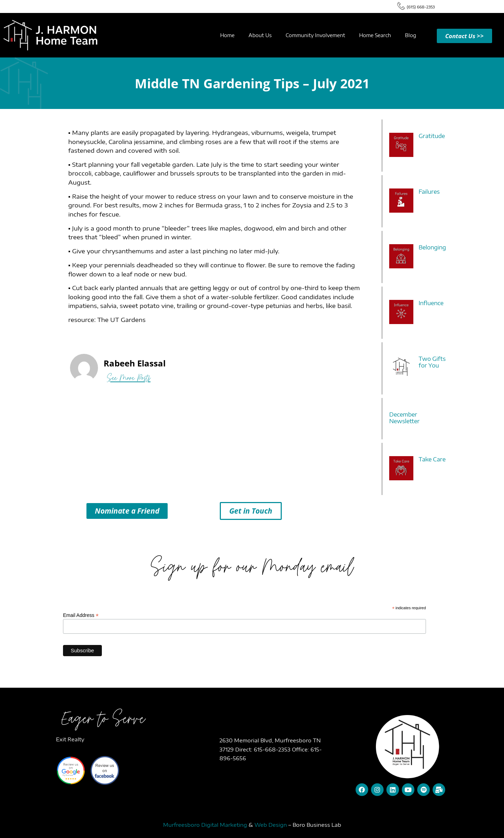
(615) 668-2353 (421, 7)
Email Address (81, 615)
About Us (260, 35)
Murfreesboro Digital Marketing (205, 825)
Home (227, 35)
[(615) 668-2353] (401, 6)
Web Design (271, 825)
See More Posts (129, 378)
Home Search (375, 35)
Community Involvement (315, 35)
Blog (411, 35)
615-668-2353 (273, 749)
